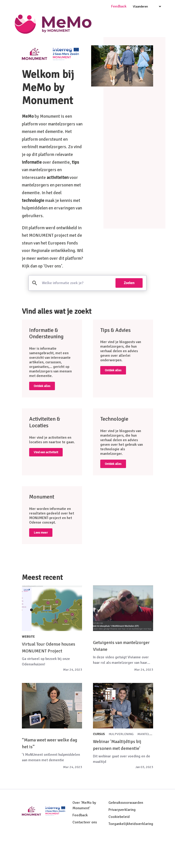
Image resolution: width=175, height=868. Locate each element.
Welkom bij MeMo (44, 45)
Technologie (52, 60)
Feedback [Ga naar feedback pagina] (119, 6)
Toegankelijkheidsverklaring (131, 855)
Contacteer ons (85, 853)
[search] (76, 314)
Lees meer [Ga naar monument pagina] (41, 563)
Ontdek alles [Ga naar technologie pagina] (113, 494)
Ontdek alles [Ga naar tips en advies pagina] (113, 401)
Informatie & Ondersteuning (91, 45)
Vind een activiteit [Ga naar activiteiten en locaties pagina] (46, 483)
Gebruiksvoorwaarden (126, 833)
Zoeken (129, 314)
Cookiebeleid (119, 848)
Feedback (80, 846)
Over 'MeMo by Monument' (84, 836)
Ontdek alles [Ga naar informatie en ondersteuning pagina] (42, 417)
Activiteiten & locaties (89, 60)
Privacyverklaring (122, 840)
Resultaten (124, 60)
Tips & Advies (135, 45)
